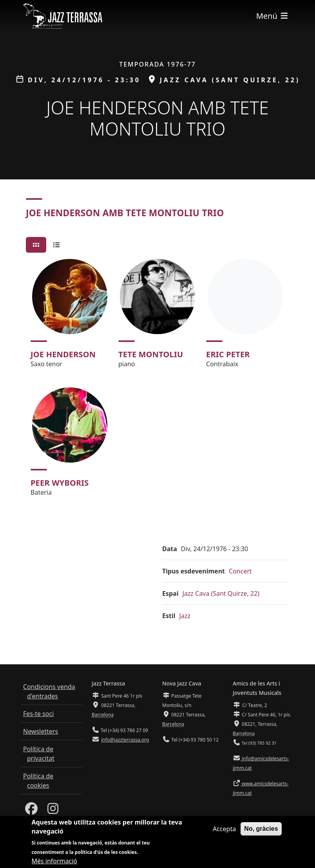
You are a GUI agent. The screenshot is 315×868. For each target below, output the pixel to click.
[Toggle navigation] (273, 16)
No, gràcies (261, 829)
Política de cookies (38, 781)
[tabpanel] (157, 381)
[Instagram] (53, 811)
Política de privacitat (39, 754)
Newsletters (41, 731)
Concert (240, 571)
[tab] (36, 245)
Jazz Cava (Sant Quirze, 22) (221, 593)
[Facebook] (31, 811)
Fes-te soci (38, 714)
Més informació (54, 861)
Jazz (185, 616)
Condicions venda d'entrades (49, 691)
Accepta (224, 829)
